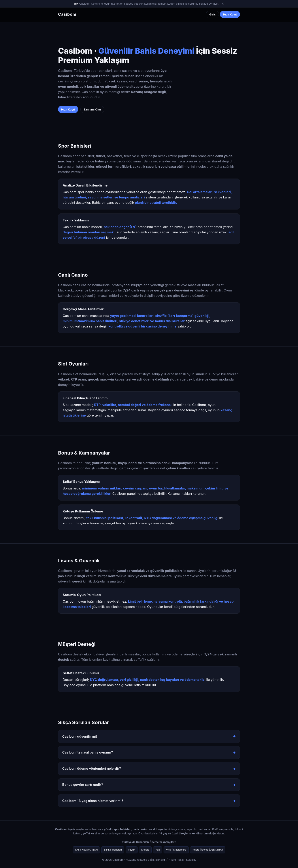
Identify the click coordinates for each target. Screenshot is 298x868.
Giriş (212, 14)
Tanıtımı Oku (92, 109)
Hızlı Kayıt (230, 14)
